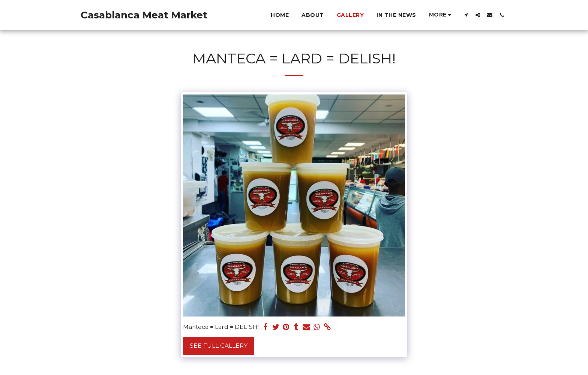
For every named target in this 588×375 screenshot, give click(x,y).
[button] (466, 15)
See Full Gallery (219, 346)
